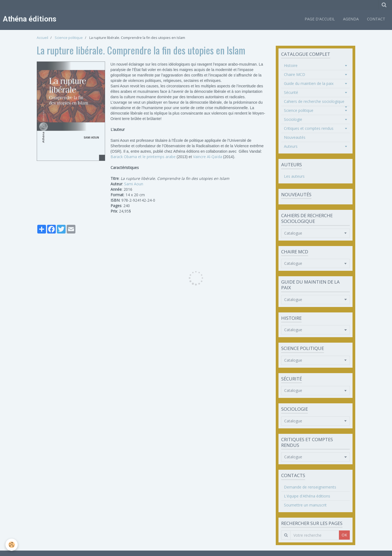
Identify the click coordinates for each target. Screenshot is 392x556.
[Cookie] (12, 545)
